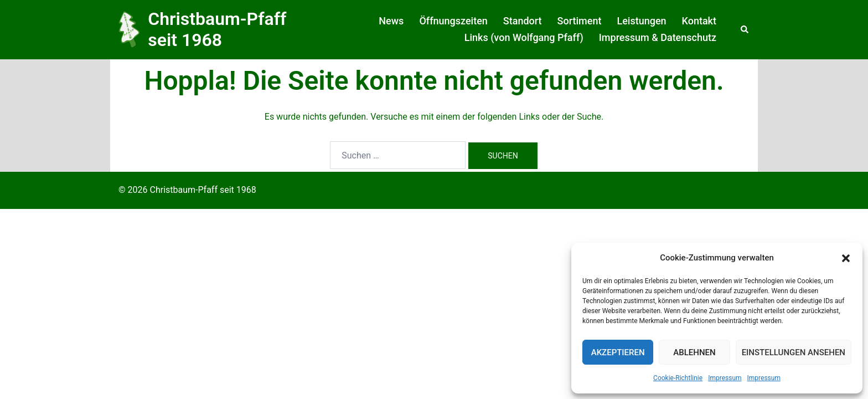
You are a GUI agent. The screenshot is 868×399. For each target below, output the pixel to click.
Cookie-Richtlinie (678, 378)
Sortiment (580, 21)
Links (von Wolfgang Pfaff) (524, 37)
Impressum (725, 378)
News (391, 21)
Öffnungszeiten (453, 21)
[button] (846, 258)
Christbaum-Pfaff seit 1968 (217, 29)
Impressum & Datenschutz (658, 37)
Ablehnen (694, 352)
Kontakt (699, 21)
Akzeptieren (618, 352)
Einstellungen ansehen (794, 352)
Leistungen (641, 21)
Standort (523, 21)
